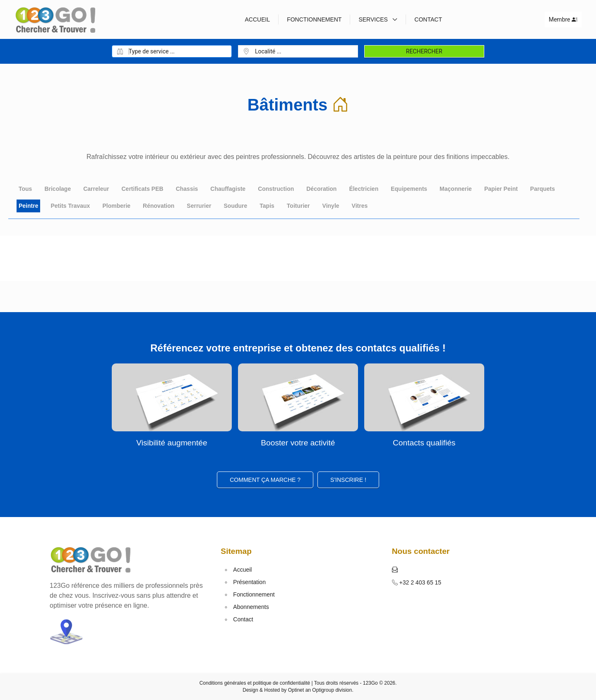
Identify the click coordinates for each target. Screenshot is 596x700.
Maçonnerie (456, 189)
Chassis (187, 189)
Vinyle (331, 206)
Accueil (257, 19)
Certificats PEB (142, 189)
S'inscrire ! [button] (348, 480)
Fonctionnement (314, 19)
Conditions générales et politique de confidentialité (255, 683)
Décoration (321, 189)
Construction (276, 189)
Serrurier (199, 206)
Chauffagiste (228, 189)
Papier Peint (501, 189)
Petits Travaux (70, 206)
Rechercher (424, 51)
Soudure (236, 206)
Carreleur (96, 189)
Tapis (267, 206)
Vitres (360, 206)
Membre (563, 19)
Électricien (364, 189)
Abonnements (251, 607)
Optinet (296, 690)
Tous (25, 189)
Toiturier (298, 206)
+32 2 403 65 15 (420, 582)
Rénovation (159, 206)
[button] (395, 570)
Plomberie (116, 206)
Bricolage (58, 189)
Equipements (409, 189)
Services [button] (378, 19)
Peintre (28, 206)
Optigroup (323, 690)
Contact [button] (428, 19)
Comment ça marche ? (265, 480)
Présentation (249, 582)
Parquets (543, 189)
